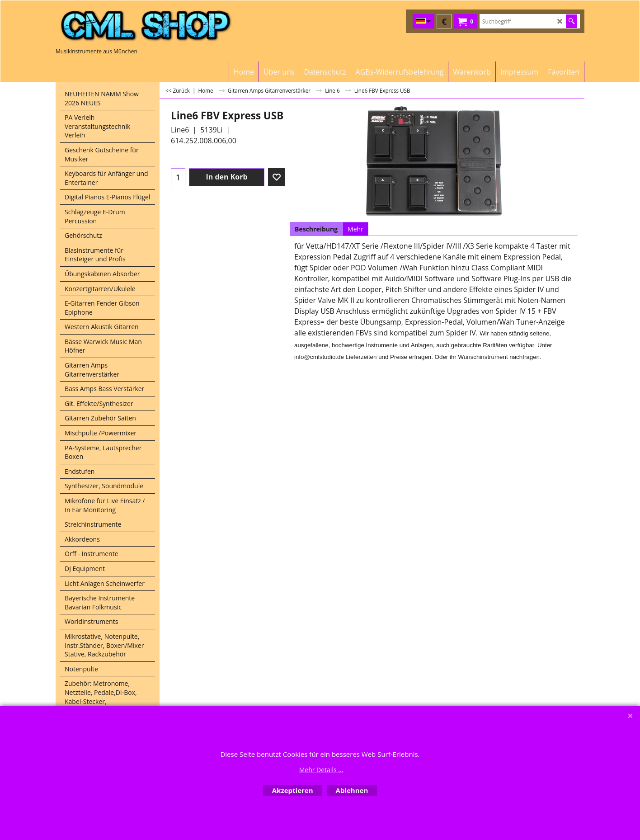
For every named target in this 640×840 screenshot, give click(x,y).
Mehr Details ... (321, 770)
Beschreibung (316, 229)
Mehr (355, 229)
